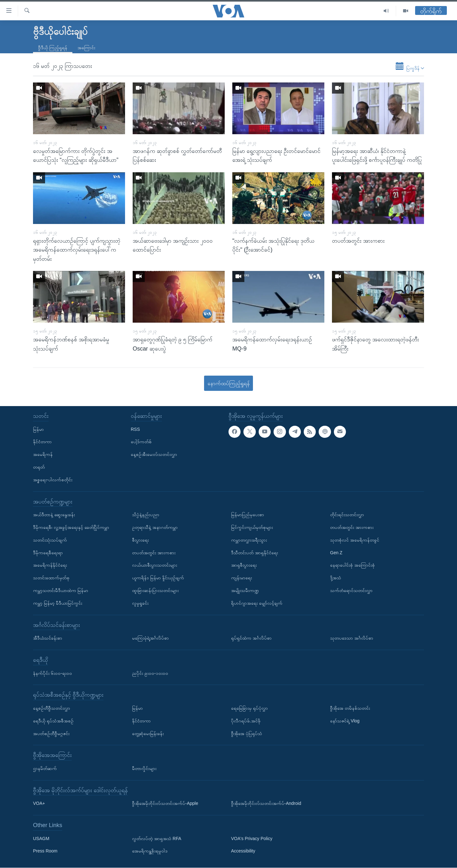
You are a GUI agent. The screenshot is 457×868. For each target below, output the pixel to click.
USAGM (41, 838)
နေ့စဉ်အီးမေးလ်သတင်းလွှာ (154, 455)
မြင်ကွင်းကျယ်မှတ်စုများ (252, 527)
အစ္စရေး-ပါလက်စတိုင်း (53, 480)
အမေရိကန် (43, 455)
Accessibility (243, 851)
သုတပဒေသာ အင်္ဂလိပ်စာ (352, 638)
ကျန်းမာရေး (242, 578)
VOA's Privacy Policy (252, 838)
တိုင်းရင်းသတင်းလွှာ (347, 515)
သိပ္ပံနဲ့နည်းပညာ (146, 515)
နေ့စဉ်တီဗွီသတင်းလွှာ (52, 708)
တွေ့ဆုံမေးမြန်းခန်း (148, 733)
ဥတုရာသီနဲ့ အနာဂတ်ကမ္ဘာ (155, 527)
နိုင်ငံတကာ (42, 442)
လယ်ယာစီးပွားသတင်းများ (155, 565)
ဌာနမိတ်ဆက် (45, 768)
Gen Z (336, 553)
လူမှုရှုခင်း (140, 603)
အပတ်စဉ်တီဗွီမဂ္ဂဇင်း (51, 733)
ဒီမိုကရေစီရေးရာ (48, 553)
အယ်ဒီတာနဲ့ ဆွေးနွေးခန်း (54, 515)
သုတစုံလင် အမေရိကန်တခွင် (355, 540)
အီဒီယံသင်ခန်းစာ (48, 638)
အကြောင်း (86, 48)
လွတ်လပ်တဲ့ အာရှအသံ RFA (157, 838)
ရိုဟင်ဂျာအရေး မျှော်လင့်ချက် (257, 603)
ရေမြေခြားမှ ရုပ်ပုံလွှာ (249, 708)
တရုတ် (39, 467)
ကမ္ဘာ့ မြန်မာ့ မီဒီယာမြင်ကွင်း (58, 603)
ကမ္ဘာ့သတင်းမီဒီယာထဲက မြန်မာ (61, 590)
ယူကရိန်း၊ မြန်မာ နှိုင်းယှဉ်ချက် (158, 578)
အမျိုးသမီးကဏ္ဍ (245, 590)
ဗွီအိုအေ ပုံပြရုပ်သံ (247, 733)
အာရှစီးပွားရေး (244, 565)
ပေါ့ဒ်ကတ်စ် (141, 442)
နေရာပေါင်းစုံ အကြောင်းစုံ (352, 565)
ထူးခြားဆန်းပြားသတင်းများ (155, 590)
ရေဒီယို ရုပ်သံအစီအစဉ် (53, 721)
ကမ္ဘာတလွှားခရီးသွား (249, 540)
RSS (135, 429)
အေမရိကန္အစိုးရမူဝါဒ (150, 851)
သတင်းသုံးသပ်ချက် (50, 540)
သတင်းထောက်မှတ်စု (51, 578)
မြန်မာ (38, 429)
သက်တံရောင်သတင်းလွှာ (351, 590)
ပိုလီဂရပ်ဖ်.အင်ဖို (246, 721)
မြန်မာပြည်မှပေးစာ (248, 515)
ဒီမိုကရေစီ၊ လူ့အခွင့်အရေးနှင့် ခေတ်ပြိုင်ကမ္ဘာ (71, 527)
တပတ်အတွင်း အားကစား (154, 553)
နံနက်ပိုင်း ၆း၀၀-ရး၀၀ (53, 673)
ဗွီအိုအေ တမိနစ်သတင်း (350, 708)
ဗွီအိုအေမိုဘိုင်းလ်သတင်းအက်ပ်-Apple (165, 804)
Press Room (45, 851)
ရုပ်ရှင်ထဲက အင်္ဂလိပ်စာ (251, 638)
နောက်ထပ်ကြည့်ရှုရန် (229, 383)
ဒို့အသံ (336, 578)
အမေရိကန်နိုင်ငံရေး (50, 565)
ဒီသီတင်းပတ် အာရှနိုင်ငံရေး (255, 553)
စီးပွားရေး (140, 540)
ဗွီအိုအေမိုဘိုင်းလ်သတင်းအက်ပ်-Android (266, 804)
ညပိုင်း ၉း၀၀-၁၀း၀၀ (150, 673)
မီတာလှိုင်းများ (144, 768)
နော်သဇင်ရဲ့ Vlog (345, 721)
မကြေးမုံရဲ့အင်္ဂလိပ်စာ (150, 638)
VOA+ (39, 804)
